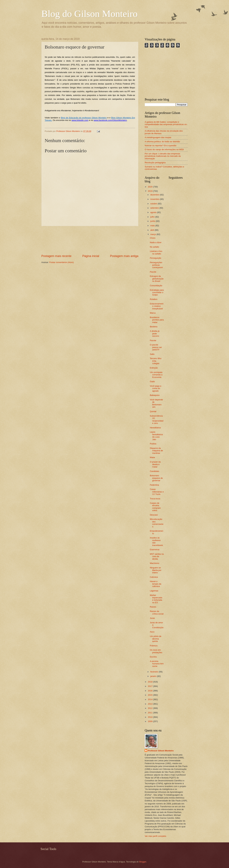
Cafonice (154, 577)
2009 (150, 721)
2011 (150, 713)
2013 (150, 704)
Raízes (153, 607)
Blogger (143, 862)
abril (153, 230)
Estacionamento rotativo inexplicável (157, 306)
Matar (152, 457)
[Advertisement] (90, 240)
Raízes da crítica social (157, 612)
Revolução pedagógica (155, 163)
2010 (150, 717)
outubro (154, 204)
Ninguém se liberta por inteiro (156, 570)
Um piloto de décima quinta (156, 639)
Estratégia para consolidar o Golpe (157, 292)
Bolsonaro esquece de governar (156, 478)
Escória (153, 657)
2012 (150, 708)
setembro (155, 208)
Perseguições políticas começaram (156, 265)
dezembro (155, 195)
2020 (150, 187)
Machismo (154, 563)
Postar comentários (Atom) (61, 262)
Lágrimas (154, 591)
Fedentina (154, 485)
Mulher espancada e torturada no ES (156, 599)
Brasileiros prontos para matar (157, 320)
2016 (150, 691)
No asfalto (154, 247)
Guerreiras (155, 550)
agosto (154, 212)
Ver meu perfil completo (155, 836)
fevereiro (155, 672)
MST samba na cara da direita (157, 556)
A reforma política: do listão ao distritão (162, 142)
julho (153, 217)
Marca (153, 313)
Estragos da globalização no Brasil (157, 279)
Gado (152, 381)
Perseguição (156, 258)
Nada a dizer (156, 242)
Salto (152, 354)
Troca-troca (155, 499)
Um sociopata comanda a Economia (156, 375)
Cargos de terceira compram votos (155, 507)
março (153, 234)
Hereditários (155, 428)
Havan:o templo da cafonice (156, 584)
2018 (150, 682)
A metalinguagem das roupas (158, 137)
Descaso (154, 515)
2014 (150, 699)
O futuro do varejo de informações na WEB (164, 149)
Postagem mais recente (56, 256)
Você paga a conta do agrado (156, 388)
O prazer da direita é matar (155, 464)
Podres (153, 444)
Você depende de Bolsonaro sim (156, 403)
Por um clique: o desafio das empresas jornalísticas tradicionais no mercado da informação (163, 156)
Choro (153, 238)
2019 (150, 191)
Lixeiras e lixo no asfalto (156, 252)
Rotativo (154, 299)
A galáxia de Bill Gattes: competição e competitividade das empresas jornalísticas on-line (166, 124)
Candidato (154, 471)
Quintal (153, 411)
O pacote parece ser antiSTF (156, 347)
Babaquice (155, 395)
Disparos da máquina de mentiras (156, 451)
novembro (155, 199)
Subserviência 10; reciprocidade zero (157, 420)
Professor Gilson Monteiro (161, 751)
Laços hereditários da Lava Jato (156, 436)
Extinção (154, 368)
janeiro (154, 676)
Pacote (153, 272)
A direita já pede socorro (155, 334)
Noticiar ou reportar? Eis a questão (161, 146)
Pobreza (154, 646)
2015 (150, 695)
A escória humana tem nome (157, 664)
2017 (150, 686)
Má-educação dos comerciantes (157, 523)
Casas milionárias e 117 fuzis (157, 492)
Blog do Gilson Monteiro (89, 14)
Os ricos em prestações (156, 651)
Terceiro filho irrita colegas (156, 361)
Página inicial (91, 256)
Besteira (154, 327)
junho (153, 221)
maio (153, 226)
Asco (152, 632)
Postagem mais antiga (124, 256)
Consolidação (156, 286)
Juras (152, 618)
